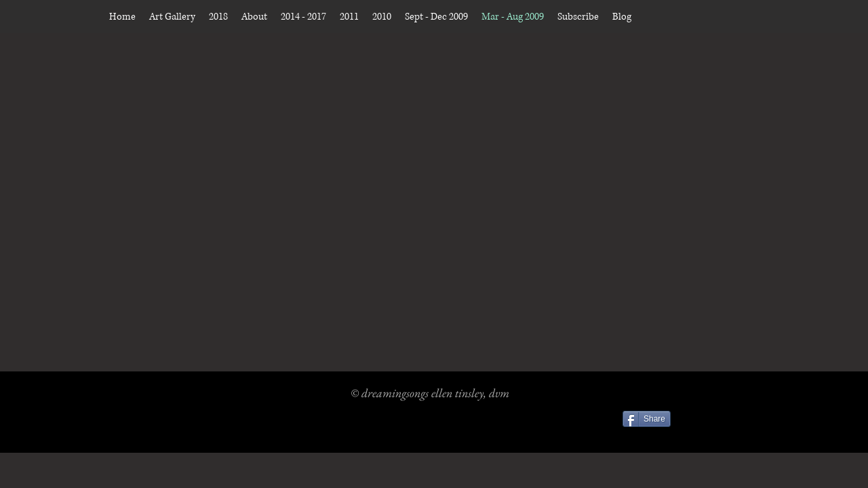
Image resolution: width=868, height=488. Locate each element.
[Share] (647, 419)
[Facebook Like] (714, 421)
